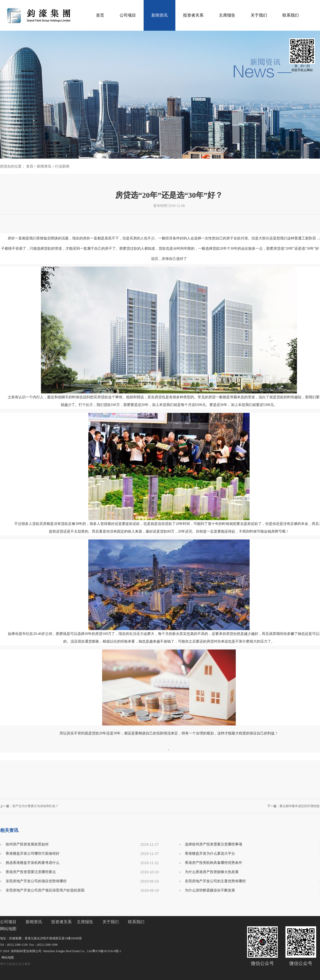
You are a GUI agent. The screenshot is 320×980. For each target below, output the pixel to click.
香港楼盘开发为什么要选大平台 (210, 854)
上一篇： (29, 806)
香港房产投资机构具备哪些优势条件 (214, 863)
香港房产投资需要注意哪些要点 (31, 872)
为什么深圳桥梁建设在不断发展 (210, 890)
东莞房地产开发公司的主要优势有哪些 (215, 881)
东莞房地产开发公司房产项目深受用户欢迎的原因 (45, 890)
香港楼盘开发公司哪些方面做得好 (33, 854)
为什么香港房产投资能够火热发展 (212, 872)
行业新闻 (62, 166)
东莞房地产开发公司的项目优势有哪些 (36, 881)
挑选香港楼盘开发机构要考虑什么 (33, 863)
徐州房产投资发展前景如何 (27, 844)
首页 (100, 15)
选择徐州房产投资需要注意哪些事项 (214, 844)
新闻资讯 (44, 166)
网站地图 (7, 957)
